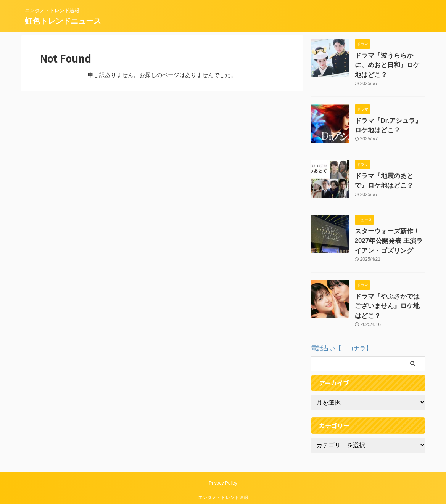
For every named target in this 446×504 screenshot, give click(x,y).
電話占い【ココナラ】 (341, 319)
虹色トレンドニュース (63, 21)
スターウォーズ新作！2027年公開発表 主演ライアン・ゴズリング (388, 225)
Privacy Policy (223, 454)
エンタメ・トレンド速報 (223, 469)
